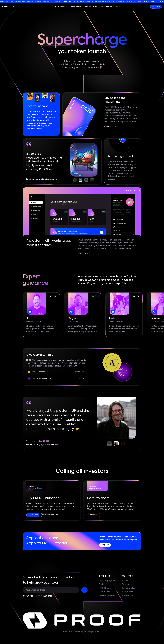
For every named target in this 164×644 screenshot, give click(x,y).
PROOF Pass (76, 7)
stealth (133, 246)
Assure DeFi (80, 372)
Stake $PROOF (107, 7)
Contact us (127, 596)
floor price (117, 122)
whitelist (123, 246)
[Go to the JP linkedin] (51, 297)
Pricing (119, 7)
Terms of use (128, 584)
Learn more (111, 126)
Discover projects (107, 581)
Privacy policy (129, 588)
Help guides (127, 592)
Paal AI (82, 378)
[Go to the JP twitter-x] (55, 297)
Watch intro (132, 191)
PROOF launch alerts (51, 515)
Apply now (156, 7)
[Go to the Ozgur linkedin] (93, 297)
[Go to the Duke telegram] (134, 297)
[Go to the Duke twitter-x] (138, 297)
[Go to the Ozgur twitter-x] (97, 297)
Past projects (59, 7)
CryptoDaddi (32, 179)
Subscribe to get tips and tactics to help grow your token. (49, 580)
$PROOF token (91, 7)
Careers (126, 581)
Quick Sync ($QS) (34, 445)
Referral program (107, 596)
